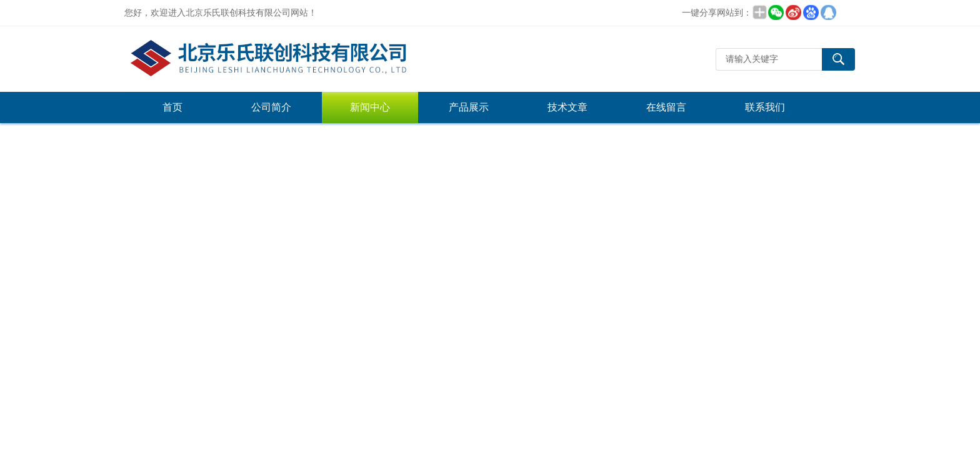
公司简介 (271, 107)
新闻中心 (370, 107)
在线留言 (666, 107)
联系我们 (765, 107)
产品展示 (469, 107)
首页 (172, 107)
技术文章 (567, 107)
